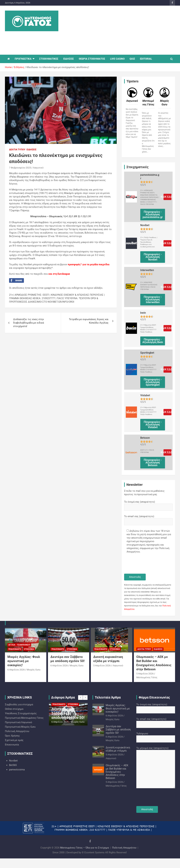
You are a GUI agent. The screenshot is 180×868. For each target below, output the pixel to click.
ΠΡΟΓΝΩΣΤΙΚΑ (23, 59)
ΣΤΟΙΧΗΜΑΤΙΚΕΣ (49, 59)
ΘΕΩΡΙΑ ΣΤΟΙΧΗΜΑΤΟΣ (92, 59)
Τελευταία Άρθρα (108, 697)
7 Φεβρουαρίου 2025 (20, 168)
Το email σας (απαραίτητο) (148, 519)
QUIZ (132, 59)
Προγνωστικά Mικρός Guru (20, 727)
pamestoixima (17, 770)
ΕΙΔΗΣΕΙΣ (69, 59)
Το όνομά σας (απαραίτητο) (148, 504)
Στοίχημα (29, 649)
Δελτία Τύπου (17, 149)
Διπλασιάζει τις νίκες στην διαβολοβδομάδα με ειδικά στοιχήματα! (29, 323)
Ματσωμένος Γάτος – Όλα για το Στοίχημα (84, 848)
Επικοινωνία (12, 745)
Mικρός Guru (34, 670)
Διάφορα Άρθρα (63, 697)
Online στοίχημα (14, 709)
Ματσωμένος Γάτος (147, 677)
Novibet (13, 761)
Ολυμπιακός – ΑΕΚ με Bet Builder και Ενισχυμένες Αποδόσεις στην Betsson (154, 663)
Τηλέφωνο (156, 736)
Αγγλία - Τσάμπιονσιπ (19, 645)
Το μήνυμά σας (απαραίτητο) (156, 768)
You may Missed (19, 623)
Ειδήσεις (31, 149)
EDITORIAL (146, 59)
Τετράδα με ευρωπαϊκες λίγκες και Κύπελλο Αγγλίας (89, 321)
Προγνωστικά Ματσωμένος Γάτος (24, 718)
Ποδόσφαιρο (15, 649)
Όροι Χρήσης (12, 736)
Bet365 (13, 765)
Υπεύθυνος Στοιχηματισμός (21, 713)
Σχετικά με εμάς (14, 740)
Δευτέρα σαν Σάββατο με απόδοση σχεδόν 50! (67, 659)
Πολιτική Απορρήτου (17, 731)
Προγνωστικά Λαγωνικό (19, 722)
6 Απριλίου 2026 (16, 670)
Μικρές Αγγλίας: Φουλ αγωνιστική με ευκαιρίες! (24, 661)
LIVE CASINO (117, 59)
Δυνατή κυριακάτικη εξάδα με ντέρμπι (108, 659)
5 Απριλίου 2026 (102, 665)
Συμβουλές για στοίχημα (19, 704)
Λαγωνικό (38, 168)
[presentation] (149, 564)
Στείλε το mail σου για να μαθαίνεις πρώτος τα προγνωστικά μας (144, 493)
